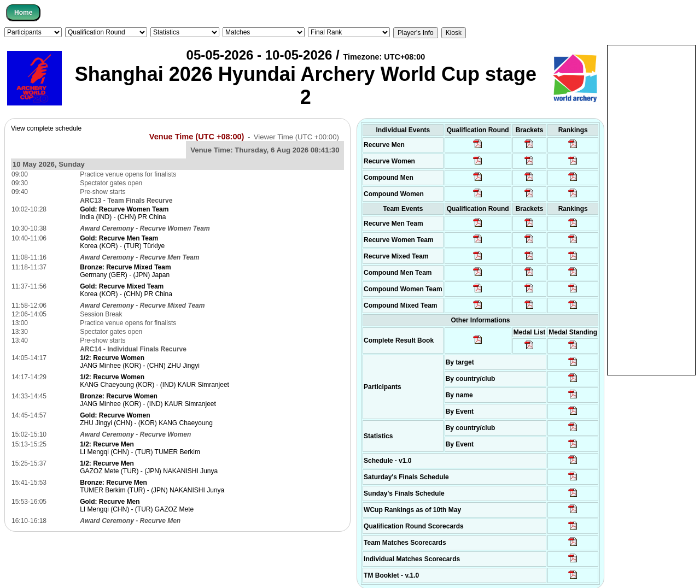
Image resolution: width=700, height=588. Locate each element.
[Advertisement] (651, 209)
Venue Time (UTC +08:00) (197, 137)
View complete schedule (46, 128)
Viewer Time (296, 137)
